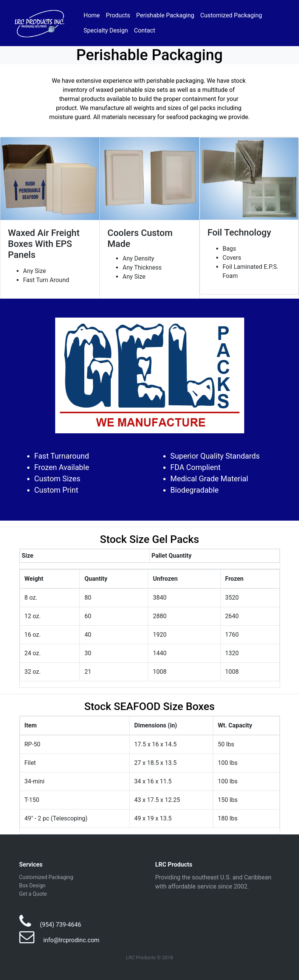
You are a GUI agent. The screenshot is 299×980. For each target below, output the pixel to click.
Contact (145, 30)
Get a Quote (33, 894)
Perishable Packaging (165, 15)
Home (92, 15)
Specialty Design (106, 30)
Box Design (33, 885)
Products (118, 15)
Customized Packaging (231, 15)
